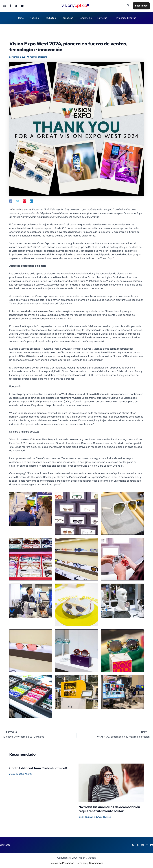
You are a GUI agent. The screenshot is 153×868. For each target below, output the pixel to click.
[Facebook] (10, 6)
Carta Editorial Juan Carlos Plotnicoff (39, 768)
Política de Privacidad (62, 863)
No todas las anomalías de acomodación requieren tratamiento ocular (110, 809)
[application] (107, 18)
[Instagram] (4, 6)
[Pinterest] (24, 201)
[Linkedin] (31, 201)
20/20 (29, 774)
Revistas (107, 817)
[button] (128, 6)
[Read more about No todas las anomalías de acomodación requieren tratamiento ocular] (111, 783)
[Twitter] (16, 6)
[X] (138, 845)
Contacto (5, 845)
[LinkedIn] (152, 845)
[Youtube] (22, 6)
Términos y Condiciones (90, 863)
